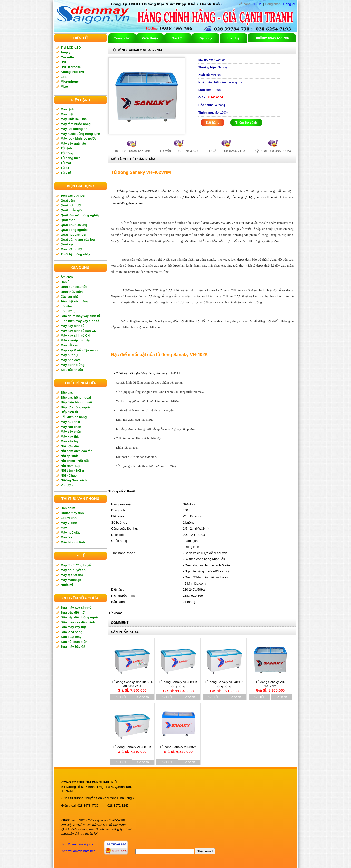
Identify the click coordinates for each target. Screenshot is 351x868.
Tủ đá (65, 168)
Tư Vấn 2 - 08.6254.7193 (226, 151)
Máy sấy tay (70, 441)
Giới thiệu (150, 38)
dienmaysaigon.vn (221, 82)
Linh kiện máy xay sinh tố (80, 321)
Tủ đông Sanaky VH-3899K (132, 748)
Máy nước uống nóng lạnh (80, 134)
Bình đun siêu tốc (74, 287)
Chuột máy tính (72, 513)
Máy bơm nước (72, 249)
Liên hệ (233, 38)
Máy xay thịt (70, 436)
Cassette (67, 57)
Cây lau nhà (70, 297)
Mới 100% (213, 113)
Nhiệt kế (67, 585)
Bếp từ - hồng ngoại (76, 407)
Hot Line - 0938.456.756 (132, 151)
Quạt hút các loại (73, 235)
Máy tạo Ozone (72, 575)
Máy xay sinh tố (73, 326)
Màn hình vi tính (73, 542)
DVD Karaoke (71, 67)
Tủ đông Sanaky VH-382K (178, 748)
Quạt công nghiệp (74, 230)
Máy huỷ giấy (71, 532)
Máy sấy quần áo (73, 143)
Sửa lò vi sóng (72, 632)
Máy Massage (71, 580)
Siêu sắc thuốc (72, 370)
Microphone (70, 82)
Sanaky (213, 67)
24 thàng (212, 105)
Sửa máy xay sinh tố (76, 608)
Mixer (65, 86)
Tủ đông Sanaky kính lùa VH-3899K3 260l (132, 684)
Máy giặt (67, 114)
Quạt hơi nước (71, 205)
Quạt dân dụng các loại (78, 239)
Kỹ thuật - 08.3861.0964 (273, 151)
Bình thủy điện (72, 292)
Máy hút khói (70, 422)
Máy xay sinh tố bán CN (78, 331)
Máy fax (67, 537)
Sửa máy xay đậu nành (78, 622)
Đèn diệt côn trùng (75, 301)
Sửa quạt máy (71, 637)
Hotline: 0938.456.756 (272, 38)
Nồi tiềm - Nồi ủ (72, 471)
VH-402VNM (212, 60)
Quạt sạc (67, 244)
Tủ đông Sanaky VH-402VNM (270, 684)
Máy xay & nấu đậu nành (79, 350)
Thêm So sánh (246, 122)
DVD (64, 62)
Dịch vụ (206, 38)
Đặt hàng (213, 122)
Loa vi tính (69, 518)
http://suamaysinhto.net (78, 851)
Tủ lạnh (66, 148)
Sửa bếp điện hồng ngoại (80, 617)
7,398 (210, 90)
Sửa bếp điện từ (73, 612)
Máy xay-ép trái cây (75, 340)
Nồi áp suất (69, 456)
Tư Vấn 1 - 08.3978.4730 (179, 151)
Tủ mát (66, 163)
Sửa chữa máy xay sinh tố (80, 316)
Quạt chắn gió (71, 210)
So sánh (143, 697)
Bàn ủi (66, 282)
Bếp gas (67, 393)
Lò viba (66, 306)
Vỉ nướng (68, 485)
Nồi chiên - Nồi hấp (75, 461)
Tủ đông (67, 153)
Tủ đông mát (70, 158)
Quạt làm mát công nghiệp (81, 215)
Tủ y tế (66, 173)
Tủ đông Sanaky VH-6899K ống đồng (178, 685)
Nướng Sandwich (74, 480)
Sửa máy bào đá (73, 647)
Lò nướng (68, 311)
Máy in (66, 528)
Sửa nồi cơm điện (74, 642)
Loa (63, 77)
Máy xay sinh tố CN (75, 336)
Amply (66, 52)
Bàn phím (68, 508)
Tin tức (178, 38)
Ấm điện (67, 277)
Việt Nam (211, 75)
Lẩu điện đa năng (74, 417)
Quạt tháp (68, 220)
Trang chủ (122, 38)
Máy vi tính (69, 523)
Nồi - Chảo (69, 475)
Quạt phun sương (74, 225)
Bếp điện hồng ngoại (76, 402)
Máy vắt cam (70, 345)
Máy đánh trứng (73, 365)
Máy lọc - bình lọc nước (78, 139)
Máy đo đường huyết (76, 565)
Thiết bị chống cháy (75, 254)
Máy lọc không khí (74, 129)
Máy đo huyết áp (73, 570)
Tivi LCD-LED (71, 47)
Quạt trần (68, 200)
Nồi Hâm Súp (71, 466)
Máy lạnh (67, 109)
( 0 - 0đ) (250, 4)
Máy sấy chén (71, 432)
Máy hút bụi (69, 355)
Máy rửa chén (71, 427)
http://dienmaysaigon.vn (79, 844)
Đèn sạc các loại (73, 196)
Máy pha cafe (71, 360)
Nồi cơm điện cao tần (77, 451)
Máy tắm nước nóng (76, 124)
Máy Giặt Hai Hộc (74, 119)
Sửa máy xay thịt (73, 627)
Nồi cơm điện (71, 446)
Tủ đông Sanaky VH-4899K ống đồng (224, 685)
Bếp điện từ (69, 412)
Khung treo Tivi (72, 72)
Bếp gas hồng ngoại (76, 397)
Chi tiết (121, 697)
